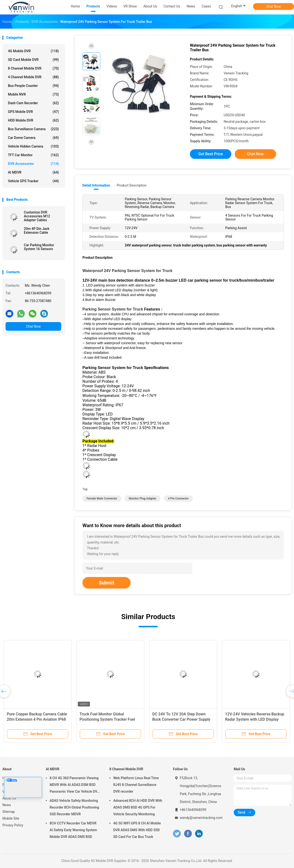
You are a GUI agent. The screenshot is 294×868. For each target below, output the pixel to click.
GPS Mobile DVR (33, 112)
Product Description (131, 185)
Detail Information (96, 185)
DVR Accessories (33, 164)
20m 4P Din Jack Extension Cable (37, 231)
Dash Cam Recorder (33, 103)
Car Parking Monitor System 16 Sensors (39, 247)
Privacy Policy (13, 825)
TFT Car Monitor (33, 155)
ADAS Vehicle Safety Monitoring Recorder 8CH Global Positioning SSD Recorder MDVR (74, 807)
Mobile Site (11, 818)
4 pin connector (178, 499)
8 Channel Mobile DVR (33, 68)
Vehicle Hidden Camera (33, 146)
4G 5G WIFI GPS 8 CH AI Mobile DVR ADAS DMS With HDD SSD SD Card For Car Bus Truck (137, 830)
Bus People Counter (33, 86)
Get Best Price (211, 154)
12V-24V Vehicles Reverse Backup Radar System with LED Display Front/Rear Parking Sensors (255, 719)
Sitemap (9, 812)
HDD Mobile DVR (33, 120)
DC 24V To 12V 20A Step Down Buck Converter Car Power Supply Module (181, 719)
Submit (107, 583)
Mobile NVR (33, 94)
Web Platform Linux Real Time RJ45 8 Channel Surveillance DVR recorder (136, 785)
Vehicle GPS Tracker (33, 181)
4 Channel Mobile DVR (33, 77)
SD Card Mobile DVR (33, 60)
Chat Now (274, 6)
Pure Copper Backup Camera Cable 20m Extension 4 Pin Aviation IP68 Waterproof (37, 719)
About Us (9, 798)
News (7, 805)
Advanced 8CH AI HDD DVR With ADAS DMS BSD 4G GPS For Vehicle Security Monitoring (138, 807)
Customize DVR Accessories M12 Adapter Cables (37, 216)
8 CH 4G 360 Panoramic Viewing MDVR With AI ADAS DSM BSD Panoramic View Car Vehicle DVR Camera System (74, 785)
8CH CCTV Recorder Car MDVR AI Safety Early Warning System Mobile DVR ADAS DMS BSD (73, 830)
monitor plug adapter (143, 499)
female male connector (102, 499)
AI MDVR (33, 172)
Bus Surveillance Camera (33, 129)
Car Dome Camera (33, 138)
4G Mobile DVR (33, 51)
